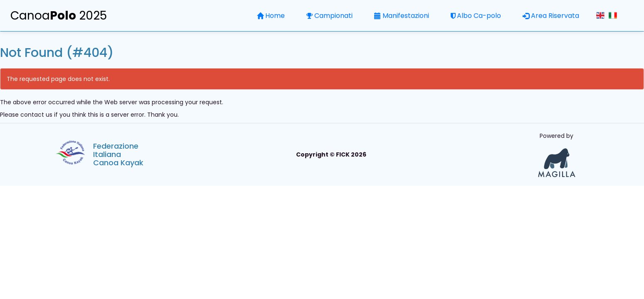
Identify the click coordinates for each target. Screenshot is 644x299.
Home (271, 16)
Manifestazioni (402, 16)
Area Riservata (551, 16)
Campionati (329, 16)
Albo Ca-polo (476, 16)
